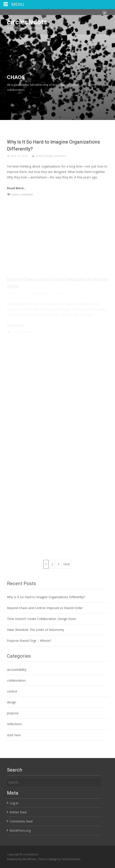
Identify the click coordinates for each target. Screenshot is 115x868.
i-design (53, 859)
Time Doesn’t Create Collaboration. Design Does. (42, 619)
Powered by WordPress (22, 859)
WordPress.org (20, 830)
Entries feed (18, 812)
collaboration (16, 680)
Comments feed (21, 821)
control (40, 163)
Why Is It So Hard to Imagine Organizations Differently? (46, 597)
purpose (13, 713)
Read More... (17, 195)
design (49, 163)
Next (67, 564)
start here (14, 735)
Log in (14, 803)
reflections (60, 163)
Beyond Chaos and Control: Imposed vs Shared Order (45, 608)
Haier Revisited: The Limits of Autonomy (35, 630)
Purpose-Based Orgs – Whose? (29, 641)
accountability (17, 670)
